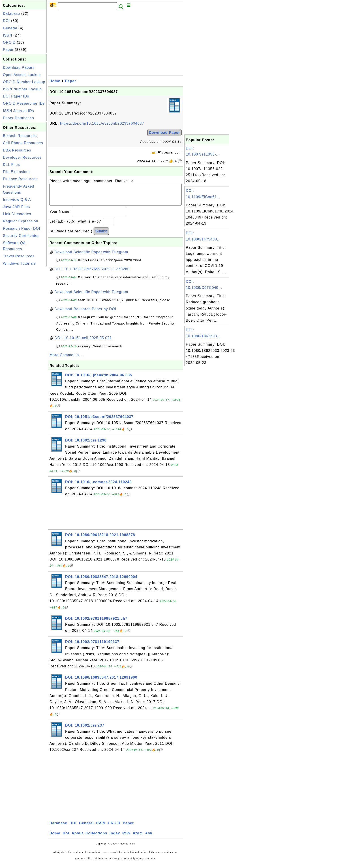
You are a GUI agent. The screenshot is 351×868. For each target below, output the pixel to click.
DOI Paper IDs (16, 96)
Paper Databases (18, 118)
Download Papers (19, 68)
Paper (8, 50)
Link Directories (17, 214)
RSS (126, 838)
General (10, 28)
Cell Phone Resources (23, 143)
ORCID (9, 42)
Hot (66, 838)
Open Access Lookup (22, 75)
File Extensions (17, 172)
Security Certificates (21, 236)
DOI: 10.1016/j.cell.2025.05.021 (83, 342)
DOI (6, 21)
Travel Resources (19, 256)
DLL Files (11, 165)
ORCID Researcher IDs (24, 103)
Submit (101, 236)
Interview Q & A (17, 200)
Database (12, 14)
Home (55, 81)
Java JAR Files (16, 207)
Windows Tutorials (19, 263)
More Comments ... (67, 359)
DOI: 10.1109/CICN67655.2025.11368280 (92, 274)
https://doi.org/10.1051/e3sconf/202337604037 (102, 123)
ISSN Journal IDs (18, 111)
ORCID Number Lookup (24, 82)
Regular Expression (21, 221)
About (77, 838)
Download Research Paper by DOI (85, 313)
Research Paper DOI (22, 228)
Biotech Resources (20, 136)
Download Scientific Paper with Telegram (91, 257)
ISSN (7, 35)
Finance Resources (20, 179)
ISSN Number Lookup (22, 89)
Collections (96, 838)
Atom (138, 838)
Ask (149, 838)
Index (115, 838)
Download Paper (164, 133)
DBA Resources (17, 150)
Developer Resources (22, 157)
